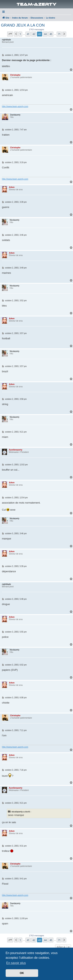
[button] (10, 34)
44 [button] (45, 34)
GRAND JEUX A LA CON (23, 25)
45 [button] (51, 34)
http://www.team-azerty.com (15, 106)
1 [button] (20, 34)
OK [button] (22, 973)
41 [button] (28, 34)
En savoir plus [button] (16, 963)
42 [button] (34, 34)
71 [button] (59, 34)
